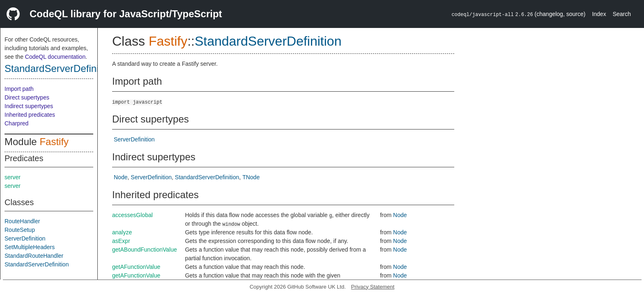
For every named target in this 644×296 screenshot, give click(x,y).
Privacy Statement (373, 287)
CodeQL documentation (55, 57)
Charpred (16, 123)
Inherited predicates (30, 115)
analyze (122, 232)
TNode (251, 177)
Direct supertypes (27, 97)
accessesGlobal (132, 215)
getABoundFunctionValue (145, 250)
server (13, 177)
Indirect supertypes (29, 106)
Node (121, 177)
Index (599, 14)
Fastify (54, 142)
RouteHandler (22, 221)
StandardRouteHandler (34, 256)
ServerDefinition (25, 238)
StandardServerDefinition (60, 68)
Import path (19, 89)
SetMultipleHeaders (30, 247)
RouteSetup (20, 230)
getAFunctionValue (136, 267)
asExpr (121, 241)
